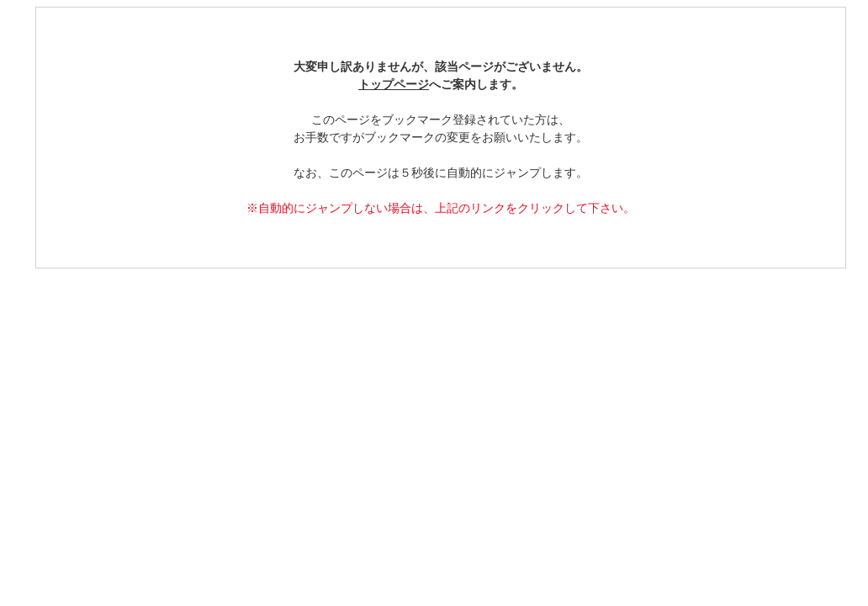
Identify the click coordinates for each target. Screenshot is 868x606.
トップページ (394, 85)
